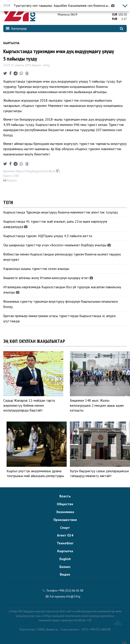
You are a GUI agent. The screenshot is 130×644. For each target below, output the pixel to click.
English (65, 559)
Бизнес (65, 567)
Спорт (65, 528)
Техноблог (65, 543)
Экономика (65, 512)
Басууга (10, 180)
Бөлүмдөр (16, 28)
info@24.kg (73, 596)
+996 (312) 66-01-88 (71, 591)
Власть (65, 496)
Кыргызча (11, 43)
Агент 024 (65, 535)
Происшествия (65, 520)
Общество (65, 504)
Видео (65, 574)
